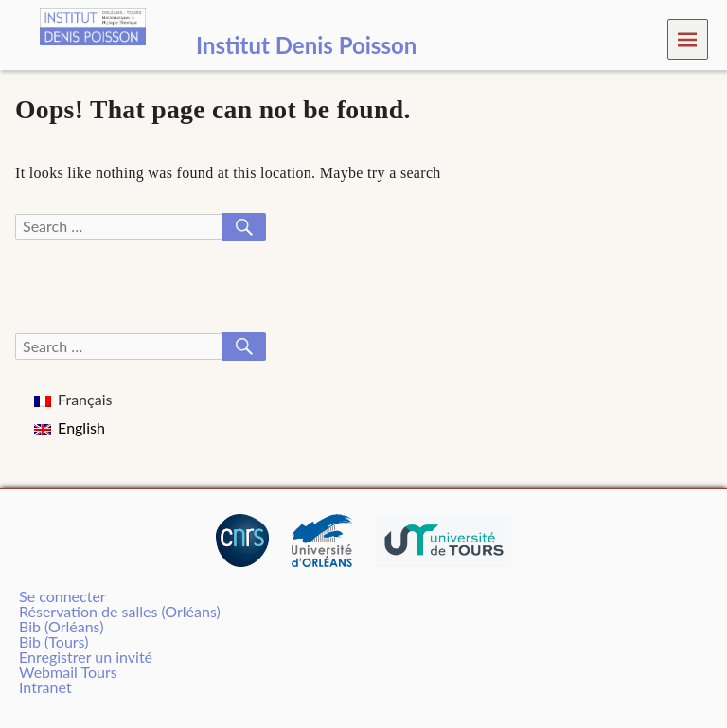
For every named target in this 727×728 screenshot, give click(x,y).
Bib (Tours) (53, 641)
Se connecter (62, 596)
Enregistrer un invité (86, 657)
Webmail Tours (68, 672)
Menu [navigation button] (688, 38)
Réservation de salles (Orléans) (120, 611)
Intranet (45, 687)
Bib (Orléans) (61, 626)
